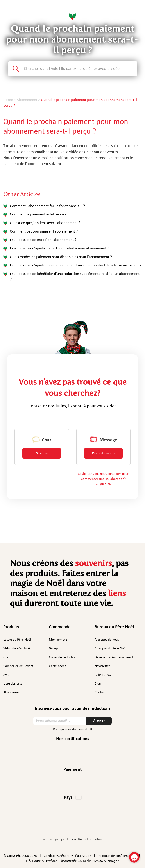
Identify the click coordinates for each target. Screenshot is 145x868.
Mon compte (58, 640)
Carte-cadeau (59, 666)
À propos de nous (107, 640)
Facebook (48, 825)
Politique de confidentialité (117, 856)
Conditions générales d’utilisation (67, 856)
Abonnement (12, 692)
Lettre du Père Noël (17, 640)
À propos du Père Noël (110, 649)
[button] (73, 798)
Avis (6, 675)
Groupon (55, 649)
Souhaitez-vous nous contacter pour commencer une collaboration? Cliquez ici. (103, 479)
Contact (100, 692)
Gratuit (8, 657)
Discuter (42, 454)
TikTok (97, 826)
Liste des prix (13, 684)
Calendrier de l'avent (18, 666)
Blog (98, 684)
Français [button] (130, 11)
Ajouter (99, 721)
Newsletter (102, 666)
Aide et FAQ (103, 675)
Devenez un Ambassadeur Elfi (115, 657)
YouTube (85, 825)
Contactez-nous (103, 454)
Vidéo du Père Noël (17, 649)
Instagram (59, 825)
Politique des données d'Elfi (72, 730)
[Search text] (81, 69)
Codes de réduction (63, 657)
